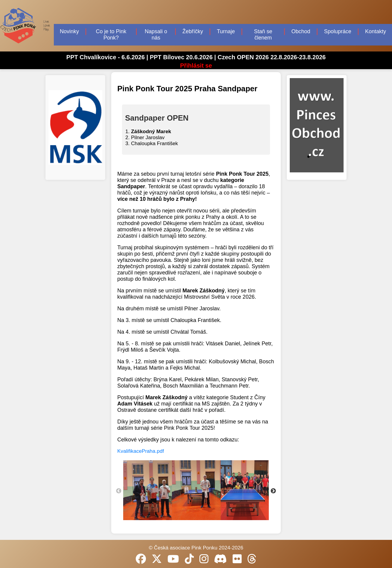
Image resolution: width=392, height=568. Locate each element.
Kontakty (376, 31)
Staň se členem (263, 35)
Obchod (301, 31)
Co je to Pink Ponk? (111, 35)
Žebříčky (193, 31)
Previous (119, 491)
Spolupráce (338, 31)
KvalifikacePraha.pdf (141, 451)
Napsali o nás (156, 35)
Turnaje (226, 31)
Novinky (69, 31)
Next (273, 491)
